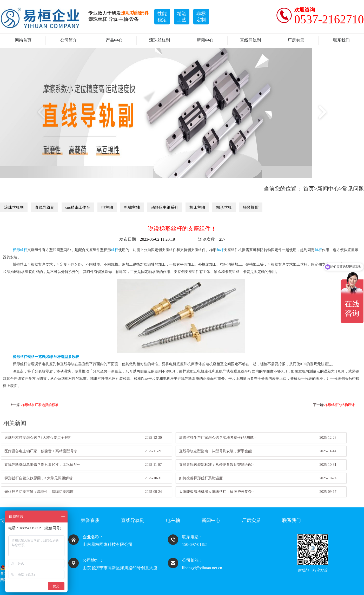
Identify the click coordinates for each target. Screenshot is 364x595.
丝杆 (115, 250)
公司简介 (69, 40)
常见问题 (353, 189)
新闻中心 (205, 40)
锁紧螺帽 (251, 207)
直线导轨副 (250, 40)
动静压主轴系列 (165, 207)
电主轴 (107, 207)
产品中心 (114, 40)
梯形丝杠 (224, 207)
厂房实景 (296, 40)
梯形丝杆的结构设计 (339, 405)
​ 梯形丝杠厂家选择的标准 (39, 405)
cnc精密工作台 (78, 207)
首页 (309, 189)
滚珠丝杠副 (160, 40)
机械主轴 (132, 207)
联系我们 (341, 40)
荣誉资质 (90, 520)
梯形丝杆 (20, 250)
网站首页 (23, 40)
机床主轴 (197, 207)
